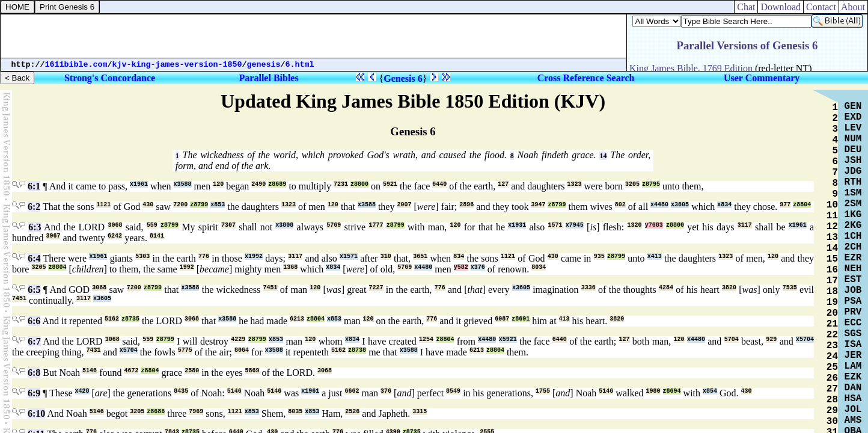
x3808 (284, 225)
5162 (112, 319)
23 (832, 346)
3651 (420, 256)
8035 (295, 412)
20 (832, 313)
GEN (853, 106)
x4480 (659, 205)
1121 (103, 205)
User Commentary (762, 78)
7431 (94, 350)
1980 (653, 391)
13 (832, 238)
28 (832, 400)
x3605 (680, 205)
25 (832, 367)
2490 (258, 184)
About (853, 7)
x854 (710, 391)
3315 (420, 412)
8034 (539, 267)
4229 (238, 339)
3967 (53, 236)
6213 (297, 319)
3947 (538, 205)
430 (148, 205)
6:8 (34, 373)
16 (832, 270)
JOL (853, 410)
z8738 (357, 350)
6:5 (34, 290)
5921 (390, 184)
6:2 (34, 207)
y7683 (654, 225)
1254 (426, 339)
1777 (376, 225)
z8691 (521, 319)
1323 (574, 184)
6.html (300, 65)
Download (781, 7)
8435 (181, 391)
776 (204, 256)
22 (832, 335)
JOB (853, 290)
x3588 (183, 184)
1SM (853, 193)
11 (832, 216)
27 (832, 389)
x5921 (508, 339)
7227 (376, 288)
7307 (228, 225)
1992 (187, 267)
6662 (352, 391)
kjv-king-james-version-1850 (177, 65)
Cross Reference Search (586, 78)
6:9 (34, 393)
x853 (218, 205)
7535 (790, 288)
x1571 (349, 256)
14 (603, 156)
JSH (853, 161)
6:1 (34, 186)
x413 (655, 256)
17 (832, 281)
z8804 (802, 205)
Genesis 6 (403, 78)
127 (503, 184)
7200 (180, 205)
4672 (131, 371)
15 (832, 259)
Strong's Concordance (110, 78)
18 (832, 292)
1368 (290, 267)
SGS (853, 334)
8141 (157, 236)
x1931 (517, 225)
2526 (352, 412)
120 (218, 184)
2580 (192, 371)
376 (386, 391)
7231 (341, 184)
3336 (588, 288)
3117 (745, 225)
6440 (439, 184)
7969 (196, 412)
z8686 (156, 412)
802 (620, 205)
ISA (853, 345)
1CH (853, 236)
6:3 (35, 227)
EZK (853, 377)
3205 (632, 184)
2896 (466, 205)
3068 (115, 225)
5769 (334, 225)
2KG (853, 226)
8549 (453, 391)
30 (832, 422)
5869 (252, 371)
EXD (853, 117)
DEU (853, 150)
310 (386, 256)
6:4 (34, 258)
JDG (853, 171)
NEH (853, 269)
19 (832, 302)
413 (564, 319)
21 (832, 324)
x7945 (575, 225)
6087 (502, 319)
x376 (478, 267)
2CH (853, 247)
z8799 (199, 205)
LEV (853, 128)
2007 (404, 205)
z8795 (651, 184)
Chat (746, 7)
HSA (853, 399)
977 (785, 205)
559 (152, 225)
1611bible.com (76, 65)
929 (771, 339)
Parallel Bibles (269, 78)
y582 (461, 267)
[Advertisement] (314, 36)
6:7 (34, 341)
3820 (729, 288)
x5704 (805, 339)
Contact (821, 7)
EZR (853, 258)
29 (832, 411)
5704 (732, 339)
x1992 (254, 256)
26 (832, 378)
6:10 (36, 413)
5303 (142, 256)
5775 (185, 350)
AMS (853, 420)
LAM (853, 366)
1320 (635, 225)
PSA (853, 301)
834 (459, 256)
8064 (242, 350)
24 (832, 357)
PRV (853, 312)
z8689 (277, 184)
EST (853, 280)
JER (853, 355)
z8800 (359, 184)
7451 (270, 288)
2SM (853, 204)
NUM (853, 139)
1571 (555, 225)
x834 (724, 205)
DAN (853, 388)
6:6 (34, 321)
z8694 (672, 391)
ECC (853, 323)
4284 (666, 288)
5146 (90, 371)
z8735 (130, 319)
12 (832, 227)
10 (832, 205)
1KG (853, 215)
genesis (264, 65)
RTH (853, 182)
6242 (115, 236)
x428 (82, 391)
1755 (543, 391)
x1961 (139, 184)
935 (599, 256)
